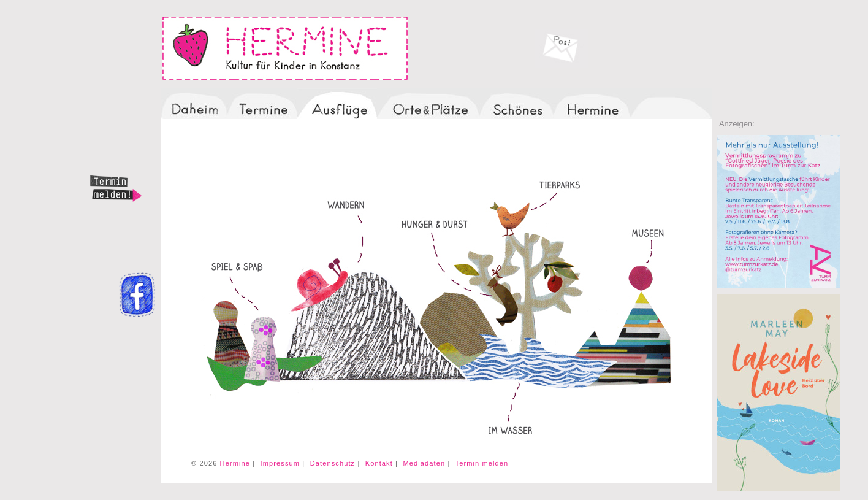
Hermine (235, 463)
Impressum (280, 463)
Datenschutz (333, 463)
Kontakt (379, 463)
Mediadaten (424, 463)
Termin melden (482, 463)
